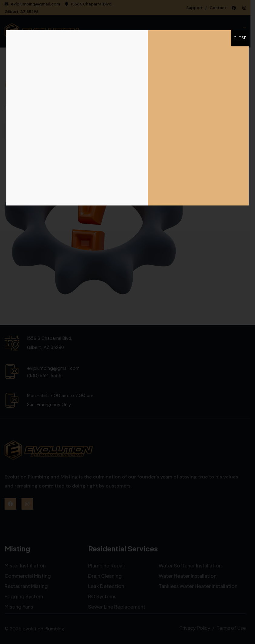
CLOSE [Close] (240, 38)
